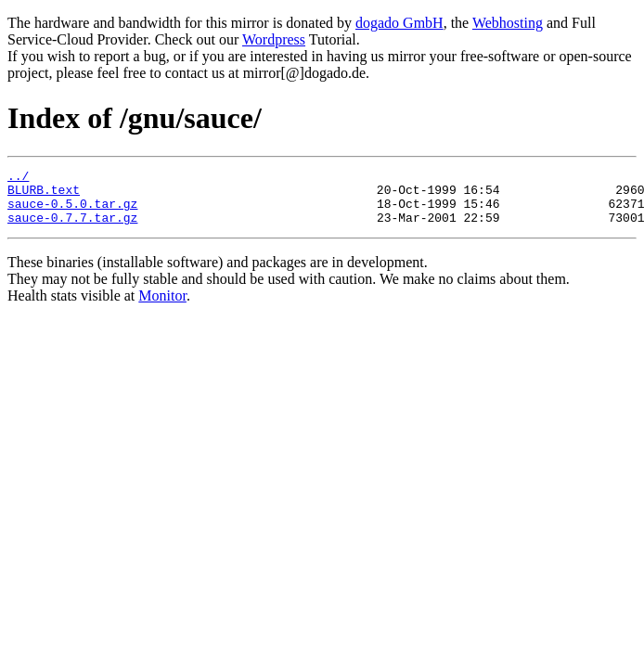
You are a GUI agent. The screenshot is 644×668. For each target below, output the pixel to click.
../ (18, 178)
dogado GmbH (399, 23)
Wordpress (274, 39)
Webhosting (508, 23)
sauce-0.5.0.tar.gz (72, 212)
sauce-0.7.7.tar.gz (72, 228)
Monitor (162, 307)
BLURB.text (44, 195)
